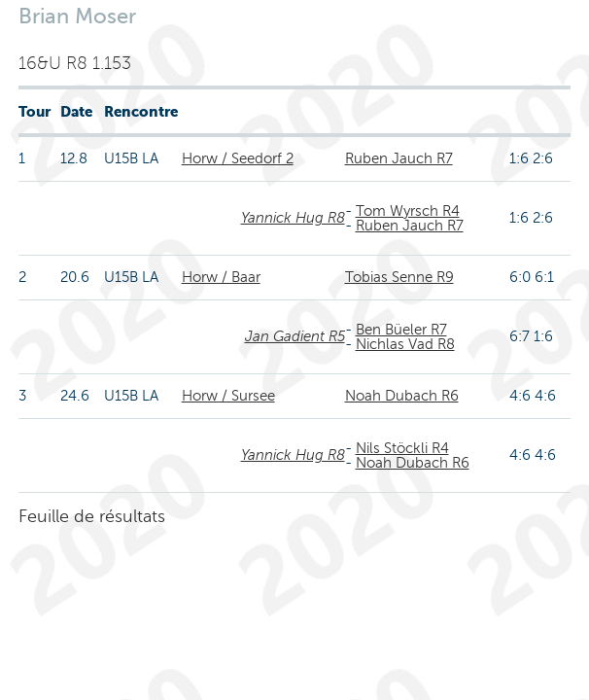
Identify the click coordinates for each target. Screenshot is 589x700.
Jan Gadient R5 (295, 336)
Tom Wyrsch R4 (408, 211)
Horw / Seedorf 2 (238, 158)
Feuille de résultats (92, 516)
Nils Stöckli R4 (402, 448)
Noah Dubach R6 (402, 396)
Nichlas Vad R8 (405, 344)
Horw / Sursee (228, 396)
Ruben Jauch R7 (399, 158)
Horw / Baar (221, 277)
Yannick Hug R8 (293, 218)
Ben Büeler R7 (401, 330)
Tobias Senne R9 (399, 277)
